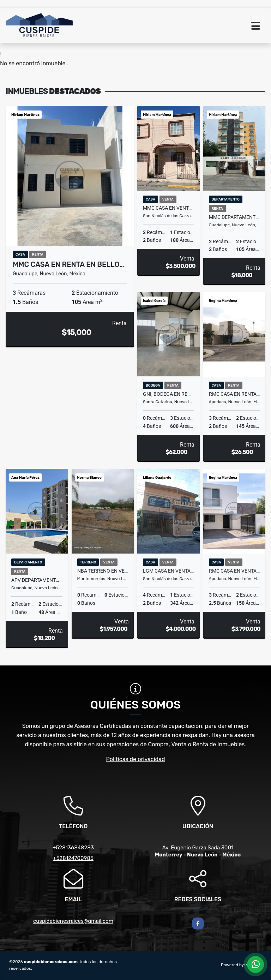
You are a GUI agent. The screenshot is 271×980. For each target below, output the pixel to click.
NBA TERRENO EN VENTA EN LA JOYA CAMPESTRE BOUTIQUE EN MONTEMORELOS (103, 571)
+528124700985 (73, 858)
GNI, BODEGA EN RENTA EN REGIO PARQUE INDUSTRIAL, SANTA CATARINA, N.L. (168, 394)
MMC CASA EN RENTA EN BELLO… (68, 264)
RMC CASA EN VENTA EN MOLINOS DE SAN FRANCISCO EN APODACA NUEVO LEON (234, 571)
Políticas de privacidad (136, 759)
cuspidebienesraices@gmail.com (73, 921)
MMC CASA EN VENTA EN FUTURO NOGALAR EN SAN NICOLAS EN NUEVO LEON (168, 208)
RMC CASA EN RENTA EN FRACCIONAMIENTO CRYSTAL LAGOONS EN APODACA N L (234, 394)
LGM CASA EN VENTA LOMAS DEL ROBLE (168, 571)
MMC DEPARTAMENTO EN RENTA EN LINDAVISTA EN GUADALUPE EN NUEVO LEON (234, 217)
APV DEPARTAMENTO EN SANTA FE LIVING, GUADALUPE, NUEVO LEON (37, 580)
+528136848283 (73, 848)
